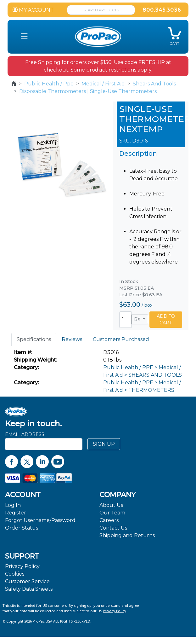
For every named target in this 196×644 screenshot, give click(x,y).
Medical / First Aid (103, 84)
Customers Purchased (121, 339)
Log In (13, 505)
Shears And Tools (154, 84)
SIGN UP (104, 444)
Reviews (72, 339)
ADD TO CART (166, 319)
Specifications (34, 339)
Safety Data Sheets (29, 589)
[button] (24, 37)
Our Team (112, 513)
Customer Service (27, 581)
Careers (109, 520)
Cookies (15, 574)
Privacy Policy (22, 566)
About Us (111, 505)
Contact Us (113, 528)
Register (16, 513)
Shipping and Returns (127, 535)
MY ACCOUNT (33, 10)
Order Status (22, 528)
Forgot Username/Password (40, 520)
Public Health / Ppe (49, 84)
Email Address (25, 434)
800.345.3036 (162, 10)
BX (138, 319)
